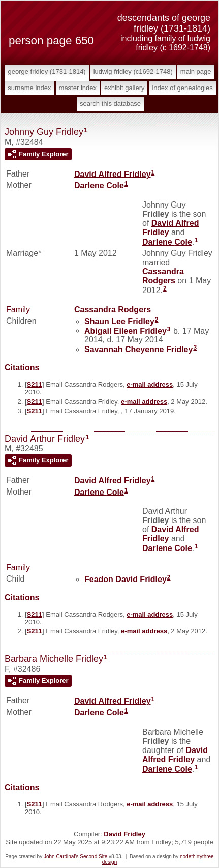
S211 (35, 384)
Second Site (93, 857)
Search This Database (110, 104)
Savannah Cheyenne (138, 349)
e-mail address (150, 384)
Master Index (78, 88)
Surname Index (29, 88)
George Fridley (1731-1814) (46, 71)
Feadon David (126, 579)
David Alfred (113, 174)
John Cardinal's (61, 857)
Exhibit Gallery (124, 88)
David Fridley (124, 834)
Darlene (99, 185)
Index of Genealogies (182, 88)
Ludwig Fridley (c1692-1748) (133, 71)
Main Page (196, 71)
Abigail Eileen (126, 330)
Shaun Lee (119, 321)
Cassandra (163, 276)
